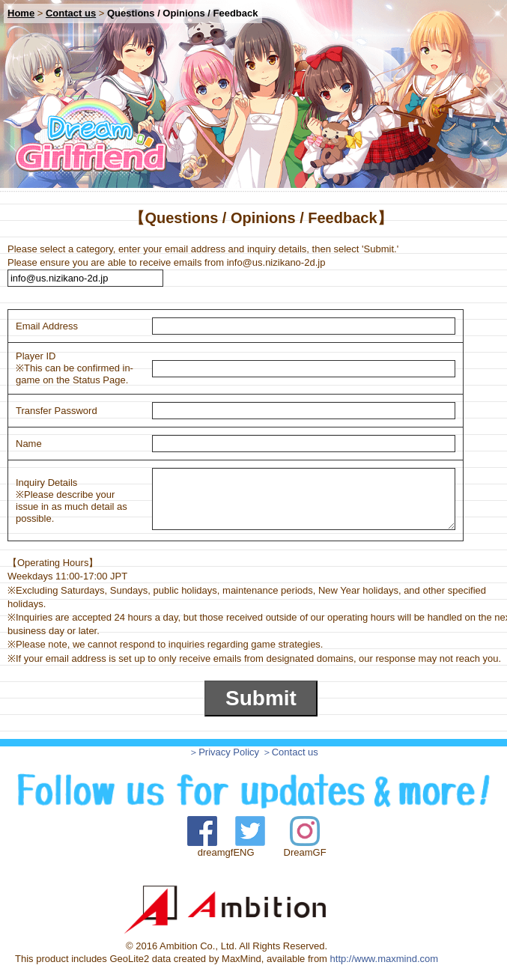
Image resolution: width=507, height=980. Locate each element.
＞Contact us (290, 752)
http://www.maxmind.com (385, 959)
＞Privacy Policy (224, 752)
